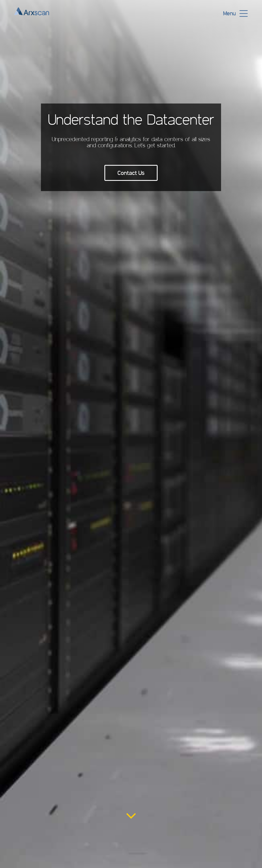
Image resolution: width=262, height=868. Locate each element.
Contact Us (131, 173)
